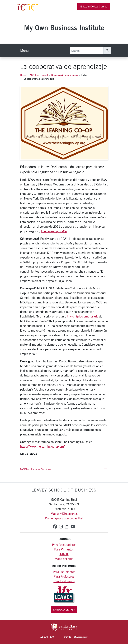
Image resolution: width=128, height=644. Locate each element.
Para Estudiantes (64, 572)
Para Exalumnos (64, 581)
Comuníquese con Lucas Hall (64, 518)
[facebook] (55, 527)
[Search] (87, 50)
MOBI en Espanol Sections (63, 469)
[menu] (24, 50)
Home (23, 75)
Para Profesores (64, 576)
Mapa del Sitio (64, 559)
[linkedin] (67, 527)
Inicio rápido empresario (83, 316)
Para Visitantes (64, 549)
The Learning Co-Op (54, 231)
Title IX (64, 554)
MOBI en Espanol (39, 75)
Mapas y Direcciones (64, 514)
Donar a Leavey (64, 609)
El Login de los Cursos (94, 6)
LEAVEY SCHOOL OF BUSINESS (64, 490)
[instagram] (61, 527)
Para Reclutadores (64, 545)
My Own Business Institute (64, 27)
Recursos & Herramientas (65, 75)
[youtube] (73, 527)
